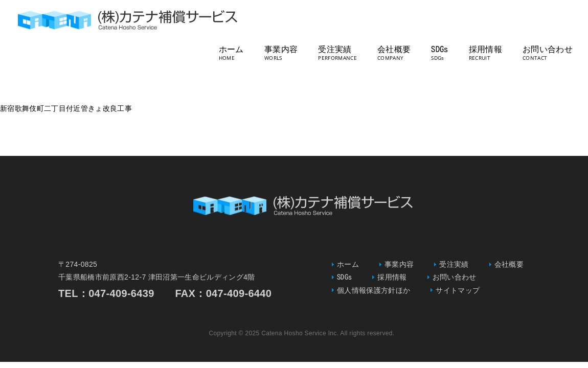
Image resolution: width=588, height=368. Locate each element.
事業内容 (281, 49)
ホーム (231, 49)
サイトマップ (458, 290)
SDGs (439, 49)
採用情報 (485, 49)
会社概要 (394, 49)
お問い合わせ (548, 49)
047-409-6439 (121, 293)
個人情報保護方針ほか (374, 290)
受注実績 (335, 49)
